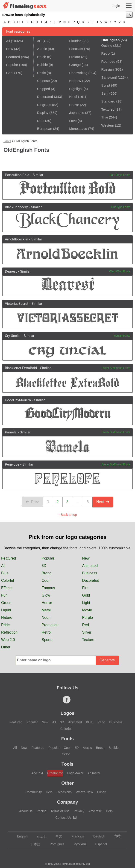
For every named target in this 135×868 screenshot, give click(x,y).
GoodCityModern (18, 400)
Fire (85, 588)
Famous (48, 588)
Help (49, 792)
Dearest (11, 271)
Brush (42, 57)
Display (43, 113)
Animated (90, 566)
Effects (7, 588)
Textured (108, 109)
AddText (37, 773)
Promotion (50, 625)
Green (6, 603)
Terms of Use (60, 811)
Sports (47, 640)
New (10, 49)
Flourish (75, 41)
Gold (86, 595)
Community (34, 792)
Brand (47, 573)
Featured (13, 57)
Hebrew (75, 81)
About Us (26, 811)
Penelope (12, 464)
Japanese (77, 113)
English (20, 836)
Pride (5, 625)
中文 (57, 836)
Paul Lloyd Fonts (120, 175)
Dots (41, 121)
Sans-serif (109, 77)
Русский (78, 844)
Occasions (64, 792)
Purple (88, 618)
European (45, 129)
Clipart (102, 792)
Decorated (45, 97)
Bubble (43, 65)
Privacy (79, 811)
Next (103, 502)
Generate (107, 660)
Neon (46, 618)
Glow (46, 595)
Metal (46, 610)
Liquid (6, 610)
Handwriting (78, 73)
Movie (87, 610)
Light (86, 603)
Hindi (73, 97)
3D (39, 41)
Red (86, 625)
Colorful (7, 580)
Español (99, 844)
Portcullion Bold (17, 175)
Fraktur (75, 57)
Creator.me (55, 773)
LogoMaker (75, 773)
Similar (38, 175)
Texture (88, 640)
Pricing (42, 811)
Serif (105, 93)
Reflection (9, 632)
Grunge (75, 65)
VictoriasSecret (17, 304)
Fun (4, 595)
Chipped (44, 89)
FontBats (76, 49)
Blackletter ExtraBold (21, 368)
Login (116, 6)
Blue (5, 573)
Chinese (43, 81)
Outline (107, 45)
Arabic (42, 49)
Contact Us (66, 818)
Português (55, 844)
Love (73, 121)
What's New (84, 792)
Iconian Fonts (122, 336)
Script (106, 85)
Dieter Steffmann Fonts (116, 368)
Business (90, 573)
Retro (105, 53)
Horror (74, 105)
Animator (94, 773)
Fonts (7, 141)
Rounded (108, 61)
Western (108, 125)
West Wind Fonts (120, 271)
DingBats (44, 105)
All (8, 41)
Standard (108, 101)
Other (6, 647)
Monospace (78, 129)
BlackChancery (16, 207)
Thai (104, 117)
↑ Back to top (68, 515)
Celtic (41, 73)
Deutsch (97, 836)
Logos (67, 713)
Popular (12, 65)
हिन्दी (115, 836)
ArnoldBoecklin (16, 239)
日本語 (33, 844)
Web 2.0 (8, 640)
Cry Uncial (13, 336)
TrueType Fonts (120, 207)
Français (75, 836)
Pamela (11, 432)
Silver (87, 632)
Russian (107, 69)
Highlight (76, 89)
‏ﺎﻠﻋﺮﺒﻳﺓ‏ (40, 836)
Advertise (95, 811)
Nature (7, 618)
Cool (10, 73)
